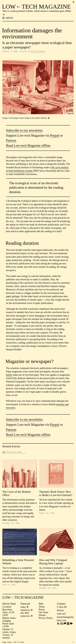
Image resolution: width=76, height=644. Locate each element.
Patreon (11, 141)
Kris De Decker (38, 52)
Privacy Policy (46, 619)
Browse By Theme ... (16, 453)
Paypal (55, 136)
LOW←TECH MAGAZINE (36, 7)
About (42, 608)
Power (42, 611)
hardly (9, 375)
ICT (4, 453)
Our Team (44, 614)
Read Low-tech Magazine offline (28, 146)
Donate (42, 616)
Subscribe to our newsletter (24, 131)
